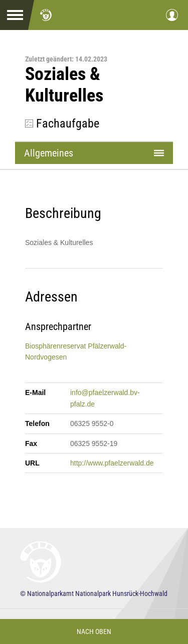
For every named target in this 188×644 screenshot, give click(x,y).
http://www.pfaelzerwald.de (112, 463)
